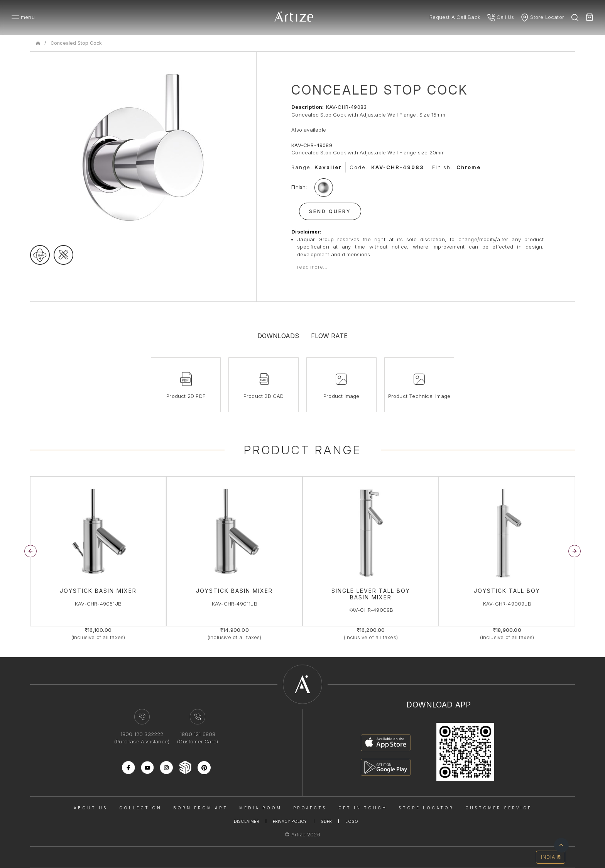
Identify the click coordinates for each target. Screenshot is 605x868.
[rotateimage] (40, 255)
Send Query (330, 211)
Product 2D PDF (186, 396)
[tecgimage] (63, 255)
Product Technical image (419, 396)
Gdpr (326, 821)
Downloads (278, 336)
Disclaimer (247, 821)
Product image (341, 396)
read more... (312, 267)
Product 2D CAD (264, 396)
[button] (575, 551)
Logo (352, 821)
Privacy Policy (290, 821)
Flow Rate (330, 336)
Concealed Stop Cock (76, 43)
